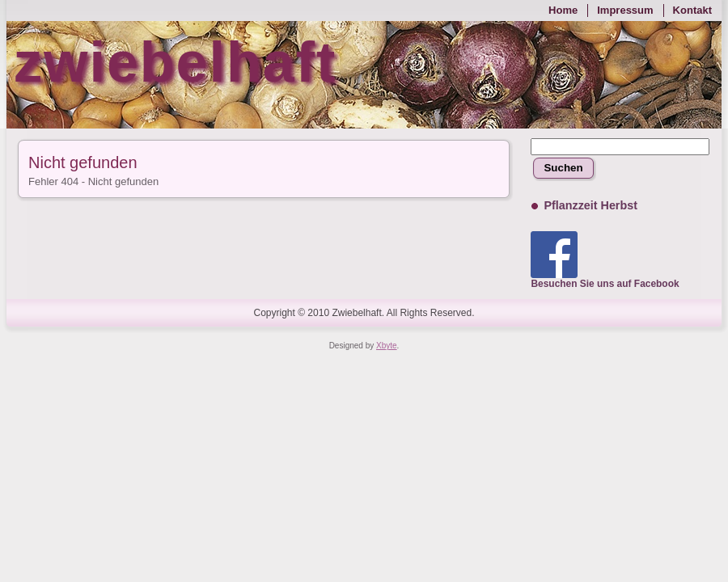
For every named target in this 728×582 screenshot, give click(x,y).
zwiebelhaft (175, 62)
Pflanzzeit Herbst (590, 205)
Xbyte (387, 346)
